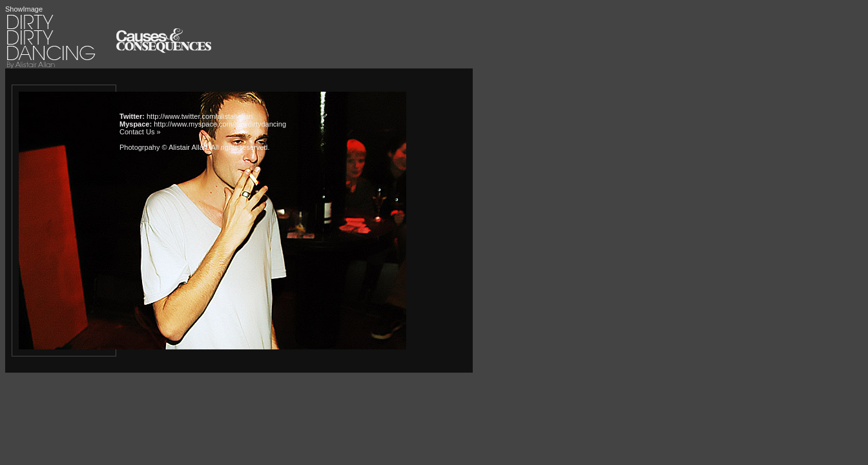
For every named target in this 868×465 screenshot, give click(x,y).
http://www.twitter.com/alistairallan (200, 116)
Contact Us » (140, 132)
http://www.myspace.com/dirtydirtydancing (220, 124)
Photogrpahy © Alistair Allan (163, 147)
